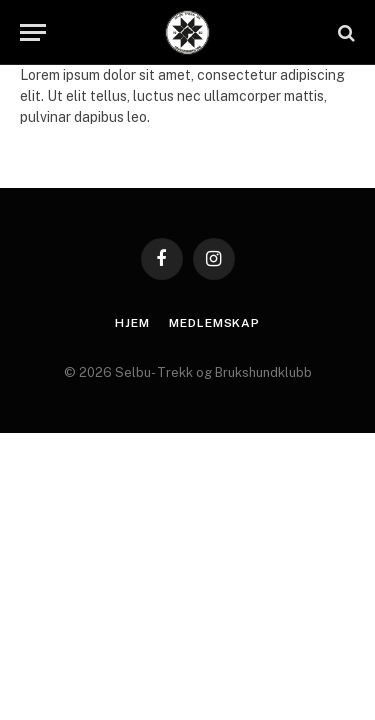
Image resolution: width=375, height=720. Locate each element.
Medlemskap (214, 323)
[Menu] (33, 32)
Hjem (132, 323)
